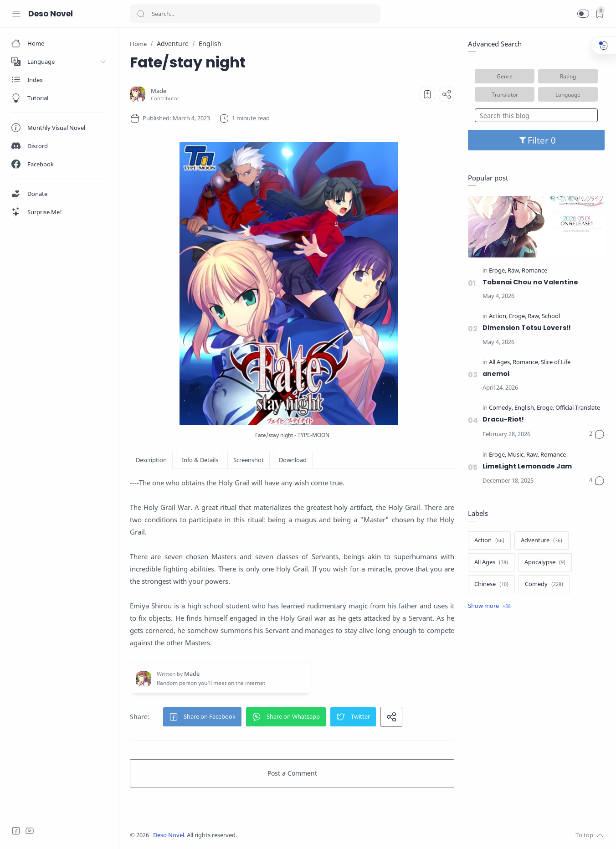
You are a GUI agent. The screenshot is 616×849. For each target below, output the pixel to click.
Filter (536, 140)
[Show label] (489, 606)
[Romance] (534, 271)
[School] (551, 316)
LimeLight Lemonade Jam (527, 466)
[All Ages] (500, 363)
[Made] (159, 91)
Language (568, 94)
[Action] (498, 316)
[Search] (255, 14)
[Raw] (514, 271)
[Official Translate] (578, 408)
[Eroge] (498, 271)
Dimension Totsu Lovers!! (527, 328)
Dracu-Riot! (503, 419)
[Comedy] (501, 408)
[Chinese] (491, 584)
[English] (525, 408)
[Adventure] (542, 540)
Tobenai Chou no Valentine (530, 282)
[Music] (516, 455)
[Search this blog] (536, 115)
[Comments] (597, 434)
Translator (505, 94)
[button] (583, 14)
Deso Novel (51, 14)
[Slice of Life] (556, 363)
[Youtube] (30, 831)
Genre (505, 76)
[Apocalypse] (545, 562)
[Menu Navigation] (16, 14)
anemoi (496, 374)
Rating (568, 76)
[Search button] (141, 14)
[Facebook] (16, 831)
